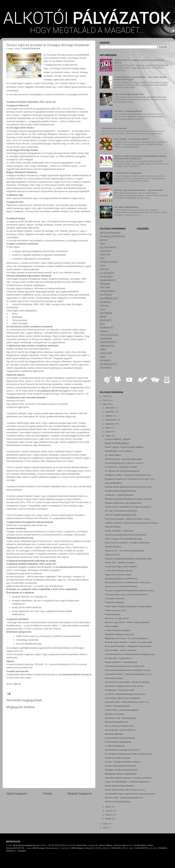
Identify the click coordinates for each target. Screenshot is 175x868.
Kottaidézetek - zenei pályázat (118, 451)
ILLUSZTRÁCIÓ (107, 273)
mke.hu (17, 684)
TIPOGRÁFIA (106, 339)
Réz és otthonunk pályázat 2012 (119, 726)
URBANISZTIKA (107, 346)
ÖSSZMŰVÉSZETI (108, 364)
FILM (102, 258)
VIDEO (103, 349)
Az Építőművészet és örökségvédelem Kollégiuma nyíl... (130, 654)
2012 (105, 404)
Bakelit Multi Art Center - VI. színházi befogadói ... (127, 638)
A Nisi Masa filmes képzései (114, 128)
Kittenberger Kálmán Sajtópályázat (121, 774)
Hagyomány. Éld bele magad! (118, 575)
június (108, 432)
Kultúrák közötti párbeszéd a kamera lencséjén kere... (129, 487)
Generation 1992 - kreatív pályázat (120, 718)
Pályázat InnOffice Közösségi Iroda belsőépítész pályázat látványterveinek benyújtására (140, 157)
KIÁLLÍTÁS (105, 287)
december (110, 408)
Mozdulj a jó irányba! (114, 714)
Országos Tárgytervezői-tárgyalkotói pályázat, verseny (129, 590)
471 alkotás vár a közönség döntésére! (122, 471)
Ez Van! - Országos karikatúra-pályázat (122, 762)
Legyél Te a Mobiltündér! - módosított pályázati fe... (128, 782)
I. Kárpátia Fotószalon (115, 598)
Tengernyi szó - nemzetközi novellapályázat (125, 551)
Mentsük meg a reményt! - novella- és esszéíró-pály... (129, 642)
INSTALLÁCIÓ (106, 277)
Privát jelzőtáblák (113, 614)
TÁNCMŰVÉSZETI (108, 342)
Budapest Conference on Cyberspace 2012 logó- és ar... (130, 479)
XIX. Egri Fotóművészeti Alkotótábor (121, 511)
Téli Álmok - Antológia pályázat (128, 111)
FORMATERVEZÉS (109, 262)
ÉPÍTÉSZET (105, 360)
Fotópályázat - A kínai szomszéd (120, 690)
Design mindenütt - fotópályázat (119, 531)
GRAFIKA (104, 269)
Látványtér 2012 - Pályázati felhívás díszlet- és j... (127, 702)
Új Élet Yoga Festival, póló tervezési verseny (125, 790)
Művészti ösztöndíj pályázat (117, 802)
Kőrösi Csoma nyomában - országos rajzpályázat (127, 543)
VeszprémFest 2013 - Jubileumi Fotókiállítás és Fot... (129, 674)
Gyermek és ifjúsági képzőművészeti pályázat (125, 535)
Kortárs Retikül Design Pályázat (119, 786)
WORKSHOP (106, 353)
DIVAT (103, 244)
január (108, 818)
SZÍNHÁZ (104, 331)
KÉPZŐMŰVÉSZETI (109, 298)
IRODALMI (105, 284)
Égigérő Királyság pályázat (117, 443)
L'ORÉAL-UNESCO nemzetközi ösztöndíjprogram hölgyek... (132, 523)
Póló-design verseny (114, 678)
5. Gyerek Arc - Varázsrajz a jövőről (121, 467)
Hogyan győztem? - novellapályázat (121, 662)
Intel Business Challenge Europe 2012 (122, 750)
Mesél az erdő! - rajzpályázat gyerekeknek (124, 797)
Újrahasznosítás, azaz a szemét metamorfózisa (126, 594)
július (108, 428)
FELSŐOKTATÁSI (108, 247)
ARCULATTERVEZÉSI (110, 233)
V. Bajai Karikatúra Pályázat (117, 630)
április (108, 807)
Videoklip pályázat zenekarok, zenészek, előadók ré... (129, 778)
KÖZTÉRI (104, 306)
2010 (105, 828)
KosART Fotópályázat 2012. (118, 706)
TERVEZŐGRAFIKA (31, 48)
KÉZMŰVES (105, 302)
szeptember (111, 420)
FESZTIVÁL (105, 255)
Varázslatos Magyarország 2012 (119, 634)
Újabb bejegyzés (17, 794)
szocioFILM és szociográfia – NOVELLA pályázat (127, 682)
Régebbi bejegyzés (80, 794)
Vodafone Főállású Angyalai (117, 758)
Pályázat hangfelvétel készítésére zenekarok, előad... (129, 559)
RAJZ (102, 324)
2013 (105, 400)
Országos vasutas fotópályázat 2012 (121, 770)
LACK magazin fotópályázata (118, 742)
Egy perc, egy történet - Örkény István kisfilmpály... (128, 622)
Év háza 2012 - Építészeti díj (118, 658)
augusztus (110, 424)
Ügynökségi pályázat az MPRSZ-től (121, 579)
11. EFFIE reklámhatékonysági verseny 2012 (125, 694)
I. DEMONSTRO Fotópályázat (128, 173)
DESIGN (104, 240)
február (109, 815)
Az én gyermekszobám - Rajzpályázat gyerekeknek (128, 646)
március (109, 811)
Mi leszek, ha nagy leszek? (117, 618)
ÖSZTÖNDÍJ (106, 368)
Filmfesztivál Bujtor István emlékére (121, 566)
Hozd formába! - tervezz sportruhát (121, 650)
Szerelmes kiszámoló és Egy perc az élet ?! (125, 463)
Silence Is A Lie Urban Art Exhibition (121, 586)
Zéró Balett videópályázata (126, 207)
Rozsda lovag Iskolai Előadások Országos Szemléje (128, 499)
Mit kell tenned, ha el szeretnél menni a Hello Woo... (128, 582)
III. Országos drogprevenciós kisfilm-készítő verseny (128, 754)
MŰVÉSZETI (106, 320)
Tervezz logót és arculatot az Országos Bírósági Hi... (129, 507)
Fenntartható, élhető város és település (122, 698)
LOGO (17, 48)
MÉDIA (103, 317)
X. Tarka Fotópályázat (115, 746)
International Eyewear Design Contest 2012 (125, 666)
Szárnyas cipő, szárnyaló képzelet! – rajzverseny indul (139, 190)
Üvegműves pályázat (114, 602)
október (109, 416)
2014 (105, 396)
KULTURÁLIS (106, 295)
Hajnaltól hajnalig (113, 527)
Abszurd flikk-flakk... (114, 483)
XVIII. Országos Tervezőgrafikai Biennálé (123, 539)
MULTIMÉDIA (106, 313)
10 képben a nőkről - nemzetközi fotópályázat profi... (129, 475)
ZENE (102, 357)
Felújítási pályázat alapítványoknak (121, 491)
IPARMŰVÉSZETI (108, 280)
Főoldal (47, 794)
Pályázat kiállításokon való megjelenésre (123, 503)
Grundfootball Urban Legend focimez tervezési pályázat (130, 794)
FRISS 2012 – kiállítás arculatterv (120, 562)
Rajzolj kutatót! (112, 626)
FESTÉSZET (106, 251)
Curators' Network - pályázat (118, 439)
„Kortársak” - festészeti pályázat (119, 495)
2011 (105, 824)
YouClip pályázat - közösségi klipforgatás (123, 459)
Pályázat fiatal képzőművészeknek (120, 766)
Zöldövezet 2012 (112, 555)
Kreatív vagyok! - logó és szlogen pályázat (124, 447)
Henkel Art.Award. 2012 (116, 610)
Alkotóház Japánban (114, 734)
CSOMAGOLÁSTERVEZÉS (112, 236)
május (108, 436)
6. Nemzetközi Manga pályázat (119, 570)
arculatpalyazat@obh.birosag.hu (53, 391)
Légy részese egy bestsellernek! (129, 94)
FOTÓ (103, 266)
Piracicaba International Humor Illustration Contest (128, 670)
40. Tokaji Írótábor (113, 455)
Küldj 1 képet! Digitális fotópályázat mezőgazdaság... (129, 606)
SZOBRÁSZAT (106, 328)
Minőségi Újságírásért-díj (116, 722)
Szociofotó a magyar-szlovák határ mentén (124, 686)
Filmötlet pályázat (113, 547)
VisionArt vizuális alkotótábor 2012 (120, 515)
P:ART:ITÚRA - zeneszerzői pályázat (121, 710)
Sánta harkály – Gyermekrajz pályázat (131, 139)
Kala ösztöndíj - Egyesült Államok (120, 730)
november (110, 412)
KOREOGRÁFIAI (108, 291)
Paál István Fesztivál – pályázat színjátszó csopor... (128, 519)
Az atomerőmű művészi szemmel (120, 738)
